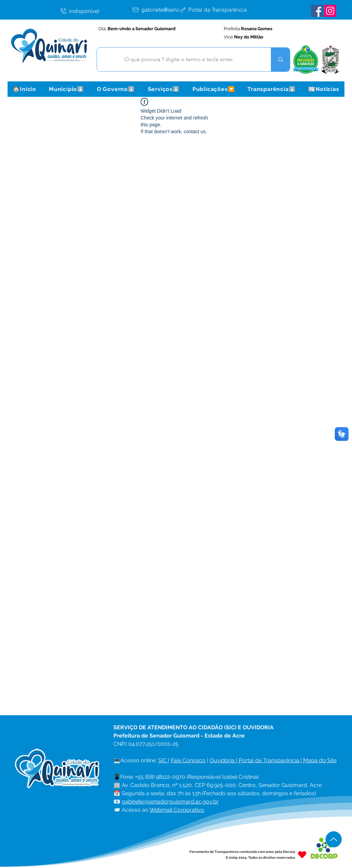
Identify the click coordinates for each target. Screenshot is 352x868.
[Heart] (302, 854)
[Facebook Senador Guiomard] (317, 11)
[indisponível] (96, 11)
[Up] (334, 839)
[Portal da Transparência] (218, 10)
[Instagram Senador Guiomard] (330, 11)
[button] (66, 89)
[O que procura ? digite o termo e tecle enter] (179, 60)
